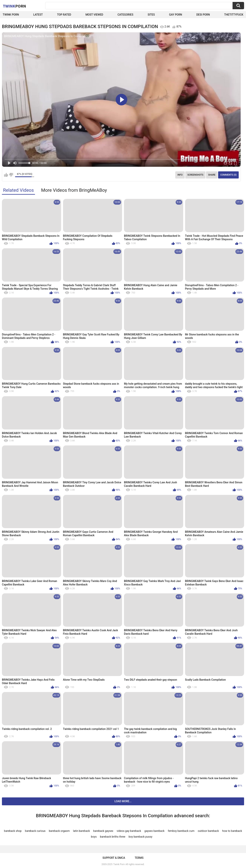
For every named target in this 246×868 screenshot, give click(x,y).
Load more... (123, 801)
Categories (125, 15)
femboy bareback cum (181, 831)
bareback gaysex (103, 831)
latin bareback (81, 831)
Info (180, 175)
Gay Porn (176, 15)
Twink (14, 6)
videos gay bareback (129, 831)
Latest (38, 15)
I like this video (6, 175)
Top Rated (64, 15)
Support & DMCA (114, 858)
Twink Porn (11, 15)
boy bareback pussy (140, 837)
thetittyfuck (234, 15)
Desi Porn (203, 15)
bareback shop (13, 831)
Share (212, 175)
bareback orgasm (59, 831)
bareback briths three (113, 837)
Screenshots (195, 175)
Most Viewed (94, 15)
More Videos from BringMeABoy (74, 190)
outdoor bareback (208, 831)
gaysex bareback (154, 831)
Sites (151, 15)
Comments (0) (228, 175)
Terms (139, 858)
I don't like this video (11, 175)
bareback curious (35, 831)
